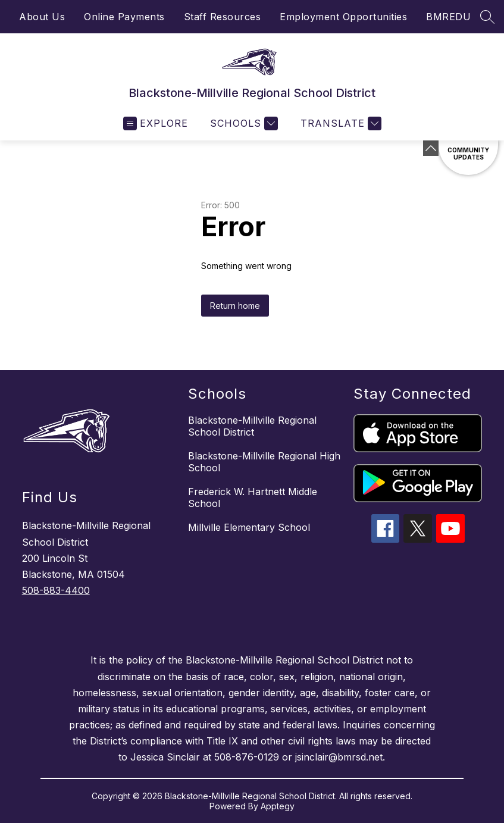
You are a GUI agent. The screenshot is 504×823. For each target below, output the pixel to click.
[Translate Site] (339, 123)
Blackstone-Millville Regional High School (264, 462)
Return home (235, 306)
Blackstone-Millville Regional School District (252, 426)
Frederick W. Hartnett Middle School (253, 497)
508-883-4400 (56, 590)
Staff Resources (223, 17)
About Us (42, 17)
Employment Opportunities (343, 17)
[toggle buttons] (431, 148)
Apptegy (278, 806)
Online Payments (124, 17)
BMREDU (448, 17)
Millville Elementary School (249, 527)
